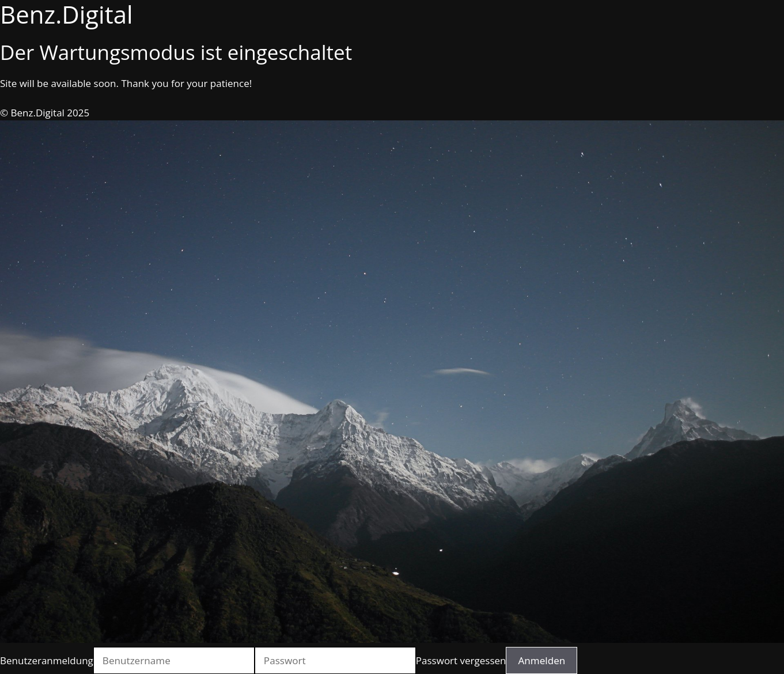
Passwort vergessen (461, 660)
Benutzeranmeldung (47, 660)
